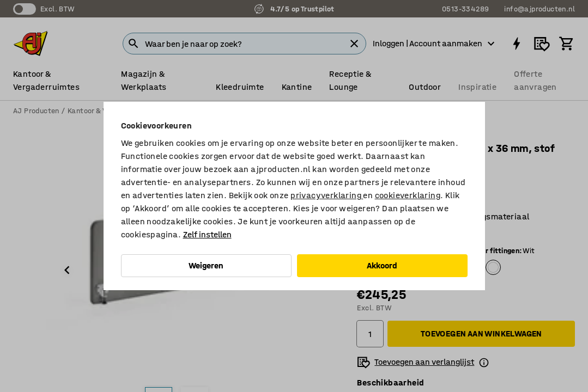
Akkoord (382, 265)
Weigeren (206, 265)
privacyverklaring (327, 195)
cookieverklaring (408, 195)
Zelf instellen (207, 234)
